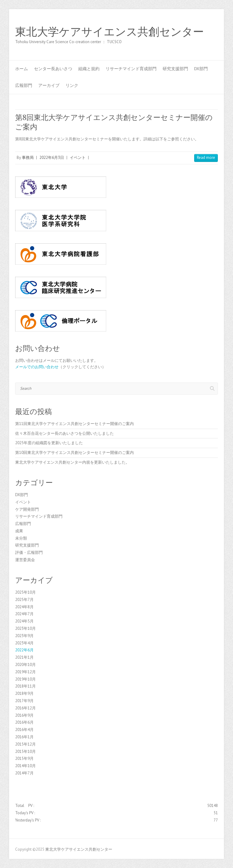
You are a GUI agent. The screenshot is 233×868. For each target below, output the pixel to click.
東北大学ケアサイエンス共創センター (110, 32)
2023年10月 (25, 628)
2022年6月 (24, 650)
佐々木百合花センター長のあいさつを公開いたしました (64, 433)
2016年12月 (25, 708)
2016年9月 (24, 715)
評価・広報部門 (29, 552)
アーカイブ (49, 85)
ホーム (22, 69)
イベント (78, 158)
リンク (72, 85)
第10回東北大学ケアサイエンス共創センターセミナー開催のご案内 (74, 453)
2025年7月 (24, 600)
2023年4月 (24, 643)
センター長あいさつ (53, 69)
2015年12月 (25, 744)
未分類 (21, 538)
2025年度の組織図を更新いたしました (49, 443)
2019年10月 (25, 679)
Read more (206, 158)
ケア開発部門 (27, 509)
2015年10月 (25, 751)
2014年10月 (25, 766)
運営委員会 (25, 560)
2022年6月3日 (52, 158)
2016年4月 (24, 730)
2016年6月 (24, 722)
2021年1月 (24, 657)
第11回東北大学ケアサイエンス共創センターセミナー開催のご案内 (74, 424)
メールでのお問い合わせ (37, 367)
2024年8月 (24, 607)
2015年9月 (24, 758)
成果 (19, 531)
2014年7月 (24, 773)
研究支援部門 (175, 69)
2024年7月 (24, 614)
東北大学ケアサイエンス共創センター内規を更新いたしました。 (72, 462)
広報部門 (24, 85)
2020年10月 (25, 665)
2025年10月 (25, 592)
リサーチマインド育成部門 (131, 69)
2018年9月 (24, 693)
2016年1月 (24, 737)
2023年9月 (24, 636)
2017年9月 (24, 701)
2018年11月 (25, 686)
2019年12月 (25, 672)
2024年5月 (24, 621)
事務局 (28, 158)
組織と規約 (89, 69)
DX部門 (201, 69)
